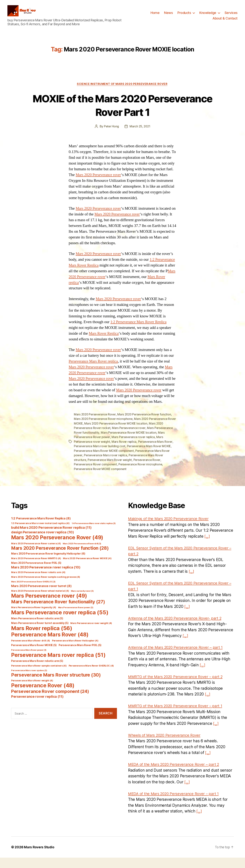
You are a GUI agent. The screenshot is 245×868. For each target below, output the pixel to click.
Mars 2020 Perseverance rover (99, 181)
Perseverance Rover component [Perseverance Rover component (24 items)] (50, 702)
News (168, 16)
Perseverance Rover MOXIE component (101, 479)
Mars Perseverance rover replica (135, 448)
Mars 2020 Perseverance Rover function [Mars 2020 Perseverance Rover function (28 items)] (60, 558)
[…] (207, 547)
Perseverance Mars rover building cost (100, 457)
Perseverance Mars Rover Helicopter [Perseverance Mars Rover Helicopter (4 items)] (75, 651)
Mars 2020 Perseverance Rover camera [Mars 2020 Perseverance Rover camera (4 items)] (36, 554)
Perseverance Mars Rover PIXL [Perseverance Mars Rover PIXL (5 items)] (80, 656)
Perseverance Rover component (96, 475)
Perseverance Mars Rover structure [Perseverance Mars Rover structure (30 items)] (56, 685)
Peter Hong (111, 132)
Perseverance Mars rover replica (106, 466)
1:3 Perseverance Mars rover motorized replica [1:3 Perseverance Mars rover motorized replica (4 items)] (40, 534)
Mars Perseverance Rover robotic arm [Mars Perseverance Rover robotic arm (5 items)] (37, 629)
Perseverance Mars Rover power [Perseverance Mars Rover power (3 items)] (29, 660)
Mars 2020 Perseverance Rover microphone (104, 430)
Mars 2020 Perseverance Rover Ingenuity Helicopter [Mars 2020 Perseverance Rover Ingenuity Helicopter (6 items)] (48, 564)
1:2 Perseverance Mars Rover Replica (140, 328)
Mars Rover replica (125, 453)
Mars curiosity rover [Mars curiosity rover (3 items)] (82, 601)
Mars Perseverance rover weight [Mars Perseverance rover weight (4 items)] (91, 634)
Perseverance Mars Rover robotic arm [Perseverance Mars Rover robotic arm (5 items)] (37, 671)
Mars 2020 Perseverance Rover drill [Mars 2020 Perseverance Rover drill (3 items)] (82, 554)
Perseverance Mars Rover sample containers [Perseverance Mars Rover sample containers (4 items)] (39, 676)
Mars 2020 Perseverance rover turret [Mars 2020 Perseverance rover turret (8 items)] (41, 596)
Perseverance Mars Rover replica (94, 367)
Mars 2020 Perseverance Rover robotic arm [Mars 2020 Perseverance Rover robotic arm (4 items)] (38, 583)
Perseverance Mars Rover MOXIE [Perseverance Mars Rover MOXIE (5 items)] (34, 656)
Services (231, 16)
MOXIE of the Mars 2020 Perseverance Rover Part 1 (123, 111)
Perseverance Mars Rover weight (110, 470)
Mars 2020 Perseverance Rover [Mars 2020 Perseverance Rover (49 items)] (57, 548)
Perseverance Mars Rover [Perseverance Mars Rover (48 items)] (50, 645)
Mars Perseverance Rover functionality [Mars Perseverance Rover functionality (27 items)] (58, 612)
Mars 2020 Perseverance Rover (95, 426)
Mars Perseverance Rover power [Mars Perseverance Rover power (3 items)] (76, 618)
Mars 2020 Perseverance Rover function (146, 426)
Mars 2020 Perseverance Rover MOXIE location (126, 435)
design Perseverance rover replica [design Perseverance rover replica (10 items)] (43, 543)
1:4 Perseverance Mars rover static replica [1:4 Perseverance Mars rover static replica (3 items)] (94, 534)
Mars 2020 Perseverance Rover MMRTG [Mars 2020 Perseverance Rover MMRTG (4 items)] (36, 569)
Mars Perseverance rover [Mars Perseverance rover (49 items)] (49, 606)
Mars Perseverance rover (130, 439)
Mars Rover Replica (104, 339)
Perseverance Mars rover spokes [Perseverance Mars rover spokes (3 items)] (29, 681)
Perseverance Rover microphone (142, 475)
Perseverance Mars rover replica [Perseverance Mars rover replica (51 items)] (58, 665)
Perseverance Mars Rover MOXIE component (105, 461)
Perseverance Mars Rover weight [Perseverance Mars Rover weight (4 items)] (32, 691)
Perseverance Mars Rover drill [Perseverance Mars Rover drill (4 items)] (31, 651)
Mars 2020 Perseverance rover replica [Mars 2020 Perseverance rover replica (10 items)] (46, 578)
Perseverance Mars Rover (157, 453)
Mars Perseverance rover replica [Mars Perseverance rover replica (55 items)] (60, 623)
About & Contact (225, 21)
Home (155, 16)
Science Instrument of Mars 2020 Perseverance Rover (122, 90)
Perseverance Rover (148, 470)
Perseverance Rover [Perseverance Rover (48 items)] (43, 696)
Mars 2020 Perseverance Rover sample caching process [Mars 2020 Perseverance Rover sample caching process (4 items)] (46, 587)
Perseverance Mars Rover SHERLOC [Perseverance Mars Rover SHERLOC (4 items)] (91, 676)
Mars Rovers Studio (40, 858)
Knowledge (208, 16)
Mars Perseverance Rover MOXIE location (129, 444)
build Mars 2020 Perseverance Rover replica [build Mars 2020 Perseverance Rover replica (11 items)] (51, 538)
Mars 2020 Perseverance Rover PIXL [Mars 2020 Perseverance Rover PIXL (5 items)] (36, 573)
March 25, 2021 (140, 132)
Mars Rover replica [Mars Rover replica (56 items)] (42, 639)
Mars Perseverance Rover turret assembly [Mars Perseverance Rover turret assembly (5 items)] (40, 633)
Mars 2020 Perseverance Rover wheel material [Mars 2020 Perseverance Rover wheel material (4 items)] (40, 601)
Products (184, 16)
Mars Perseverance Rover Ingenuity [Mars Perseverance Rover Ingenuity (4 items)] (34, 618)
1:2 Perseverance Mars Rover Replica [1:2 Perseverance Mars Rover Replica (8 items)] (41, 529)
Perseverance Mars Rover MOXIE (151, 457)
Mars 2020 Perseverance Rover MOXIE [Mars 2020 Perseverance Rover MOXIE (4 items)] (87, 569)
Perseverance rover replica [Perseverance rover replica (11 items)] (37, 707)
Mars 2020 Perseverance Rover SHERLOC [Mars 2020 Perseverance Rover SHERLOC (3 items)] (33, 592)
